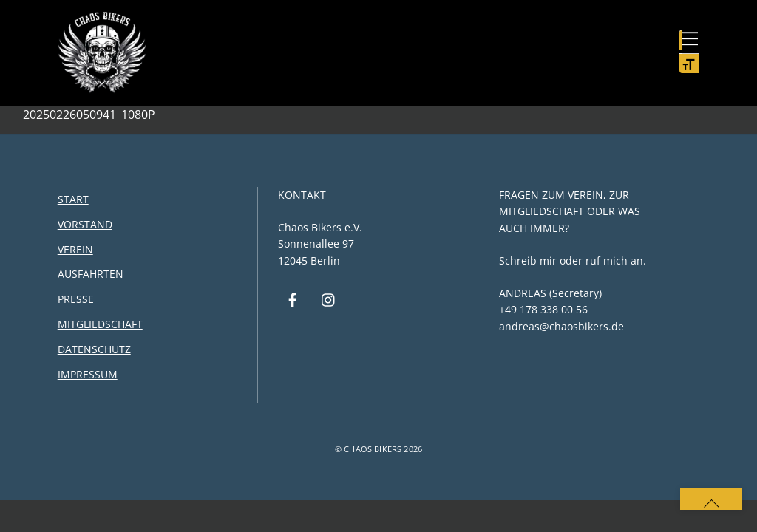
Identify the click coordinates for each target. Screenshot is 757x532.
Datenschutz (94, 349)
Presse (76, 299)
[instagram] (329, 299)
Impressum (88, 374)
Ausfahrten (91, 274)
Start (73, 199)
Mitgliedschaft (100, 324)
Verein (75, 249)
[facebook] (293, 299)
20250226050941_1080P (89, 115)
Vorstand (85, 224)
